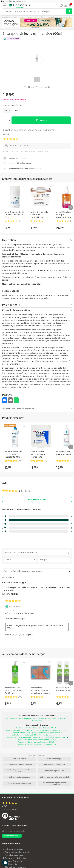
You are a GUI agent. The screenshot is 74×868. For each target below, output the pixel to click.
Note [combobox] (21, 560)
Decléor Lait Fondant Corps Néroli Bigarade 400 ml (36, 728)
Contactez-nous (12, 836)
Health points (10, 864)
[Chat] (61, 5)
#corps (20, 151)
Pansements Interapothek (55, 764)
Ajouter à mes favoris (37, 87)
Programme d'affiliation (15, 858)
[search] (69, 11)
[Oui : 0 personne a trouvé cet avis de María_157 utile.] (15, 635)
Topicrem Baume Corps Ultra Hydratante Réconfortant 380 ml (36, 733)
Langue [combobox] (55, 560)
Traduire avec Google (15, 619)
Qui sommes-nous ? (13, 849)
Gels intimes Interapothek (19, 777)
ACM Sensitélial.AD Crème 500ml (53, 730)
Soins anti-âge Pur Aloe (55, 771)
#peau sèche (43, 151)
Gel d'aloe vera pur (55, 759)
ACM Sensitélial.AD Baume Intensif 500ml (22, 730)
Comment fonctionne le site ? (17, 852)
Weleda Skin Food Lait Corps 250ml (53, 737)
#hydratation (30, 151)
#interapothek (9, 151)
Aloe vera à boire (19, 759)
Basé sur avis (9, 809)
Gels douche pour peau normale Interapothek (55, 784)
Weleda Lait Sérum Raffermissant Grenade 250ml (37, 744)
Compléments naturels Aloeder (19, 764)
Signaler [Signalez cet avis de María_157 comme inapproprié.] (30, 635)
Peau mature (37, 721)
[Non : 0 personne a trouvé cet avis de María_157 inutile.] (22, 635)
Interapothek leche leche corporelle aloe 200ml (35, 627)
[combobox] (40, 571)
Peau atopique (25, 719)
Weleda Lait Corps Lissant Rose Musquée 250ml (36, 740)
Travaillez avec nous (13, 855)
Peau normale (39, 719)
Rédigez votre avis (37, 499)
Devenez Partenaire (12, 861)
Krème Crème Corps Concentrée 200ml (21, 737)
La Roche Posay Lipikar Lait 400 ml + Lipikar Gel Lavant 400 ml (36, 735)
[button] (66, 5)
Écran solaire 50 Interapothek (19, 784)
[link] (16, 491)
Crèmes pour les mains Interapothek (55, 777)
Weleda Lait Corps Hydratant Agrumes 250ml (36, 742)
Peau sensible (11, 719)
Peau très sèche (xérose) (56, 719)
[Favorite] (24, 186)
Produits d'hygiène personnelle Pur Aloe (19, 771)
